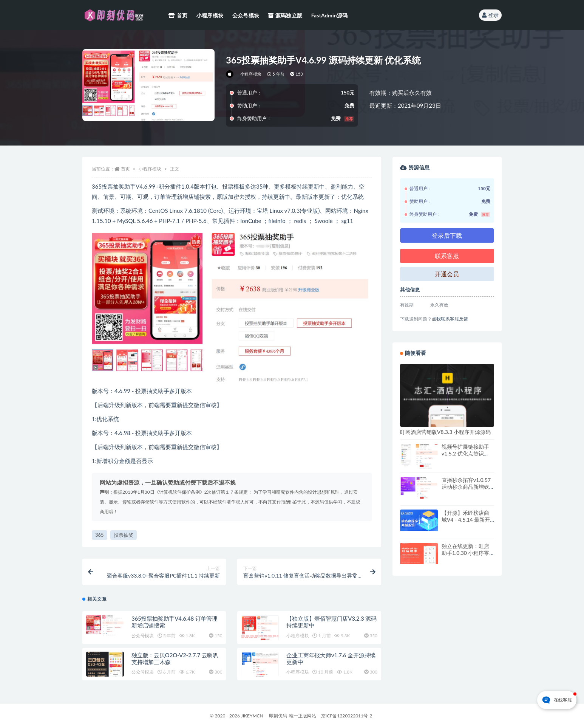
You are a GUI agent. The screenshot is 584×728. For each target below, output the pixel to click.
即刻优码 (278, 716)
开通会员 (447, 274)
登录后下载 (447, 235)
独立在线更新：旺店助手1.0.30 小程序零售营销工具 (466, 553)
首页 (125, 169)
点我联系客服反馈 (450, 319)
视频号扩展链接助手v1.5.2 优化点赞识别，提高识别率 (465, 453)
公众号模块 (143, 636)
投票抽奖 (124, 535)
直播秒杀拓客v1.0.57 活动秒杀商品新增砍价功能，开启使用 (466, 487)
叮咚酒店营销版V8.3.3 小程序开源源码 (445, 432)
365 (100, 535)
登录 (490, 15)
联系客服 (447, 256)
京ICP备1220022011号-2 (347, 716)
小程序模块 (251, 74)
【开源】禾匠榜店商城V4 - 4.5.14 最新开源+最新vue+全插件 (466, 520)
